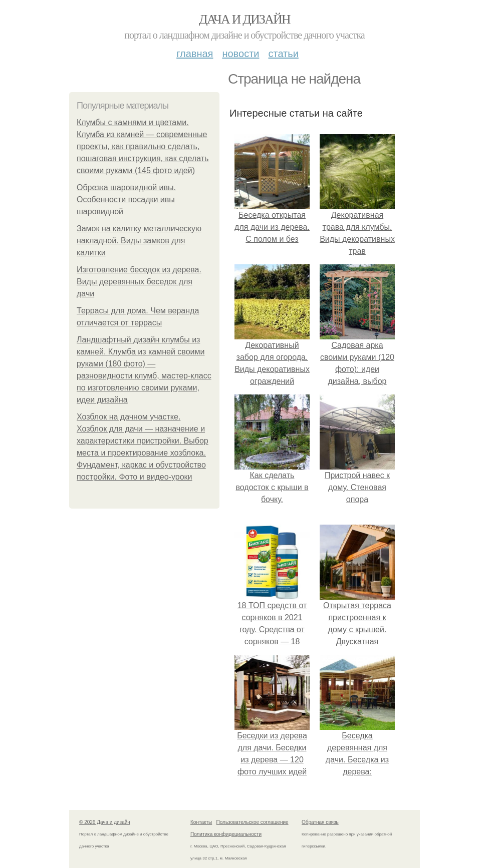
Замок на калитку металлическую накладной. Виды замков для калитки (139, 241)
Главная (195, 54)
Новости (240, 54)
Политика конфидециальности (226, 834)
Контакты (201, 822)
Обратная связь (320, 822)
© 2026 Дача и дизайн (105, 822)
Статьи (283, 54)
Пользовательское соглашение (253, 822)
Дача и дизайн (244, 19)
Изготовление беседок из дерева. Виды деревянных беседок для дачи (139, 282)
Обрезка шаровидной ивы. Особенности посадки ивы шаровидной (126, 199)
